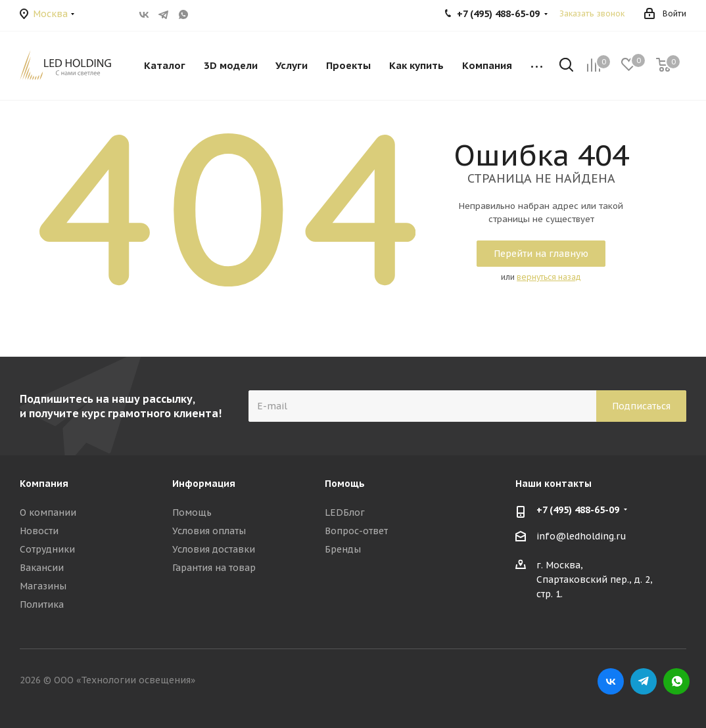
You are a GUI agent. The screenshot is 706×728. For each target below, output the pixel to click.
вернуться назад (549, 277)
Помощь (192, 512)
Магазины (43, 586)
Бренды (343, 549)
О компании (48, 512)
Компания (44, 484)
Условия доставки (214, 549)
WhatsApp (183, 14)
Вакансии (42, 568)
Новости (39, 531)
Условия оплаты (209, 531)
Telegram (164, 14)
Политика (42, 604)
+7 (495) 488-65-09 (578, 510)
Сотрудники (47, 549)
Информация (204, 484)
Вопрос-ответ (356, 531)
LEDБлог (345, 512)
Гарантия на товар (214, 568)
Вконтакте (144, 14)
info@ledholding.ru (581, 536)
